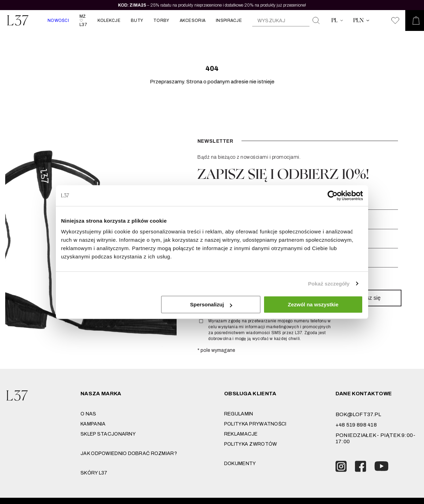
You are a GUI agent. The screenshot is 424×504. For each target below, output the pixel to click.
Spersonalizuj (211, 304)
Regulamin (239, 414)
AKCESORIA (193, 20)
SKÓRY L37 (94, 473)
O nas (88, 414)
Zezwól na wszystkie (313, 304)
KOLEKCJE (109, 20)
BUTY (137, 20)
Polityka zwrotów (251, 444)
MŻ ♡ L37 (83, 20)
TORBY (161, 20)
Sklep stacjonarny (108, 434)
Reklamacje (241, 434)
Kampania (93, 424)
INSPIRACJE (229, 20)
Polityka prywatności (255, 424)
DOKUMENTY (240, 464)
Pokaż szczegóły (329, 284)
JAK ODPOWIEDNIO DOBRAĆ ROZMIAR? (129, 453)
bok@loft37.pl (358, 414)
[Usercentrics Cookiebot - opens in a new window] (333, 196)
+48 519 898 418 (356, 425)
